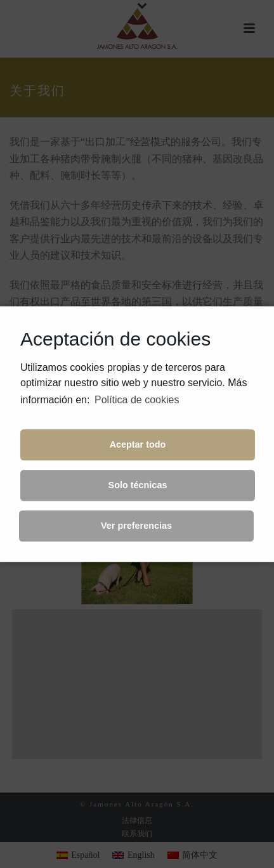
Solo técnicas (138, 486)
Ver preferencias (136, 526)
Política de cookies (137, 400)
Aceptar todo (138, 445)
